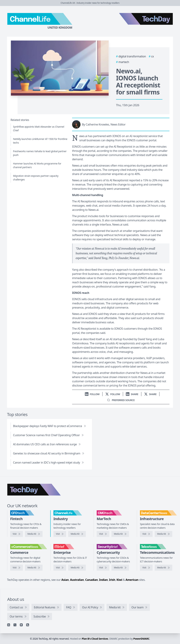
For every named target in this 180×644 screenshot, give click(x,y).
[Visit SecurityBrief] (103, 568)
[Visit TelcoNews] (146, 568)
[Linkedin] (9, 625)
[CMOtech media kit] (120, 534)
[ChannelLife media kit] (77, 534)
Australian (77, 580)
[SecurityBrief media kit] (120, 568)
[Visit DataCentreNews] (146, 534)
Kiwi (119, 580)
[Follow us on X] (113, 394)
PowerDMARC (142, 639)
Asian (65, 580)
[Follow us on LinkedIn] (92, 394)
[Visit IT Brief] (60, 568)
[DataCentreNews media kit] (163, 534)
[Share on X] (150, 394)
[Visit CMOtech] (103, 534)
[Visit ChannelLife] (60, 534)
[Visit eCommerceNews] (17, 568)
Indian (103, 580)
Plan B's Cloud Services (95, 639)
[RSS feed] (28, 625)
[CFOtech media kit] (34, 534)
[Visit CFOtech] (17, 534)
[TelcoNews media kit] (163, 568)
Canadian (92, 580)
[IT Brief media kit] (77, 568)
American (132, 580)
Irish (112, 580)
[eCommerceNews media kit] (34, 568)
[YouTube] (21, 625)
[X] (15, 625)
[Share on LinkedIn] (132, 394)
